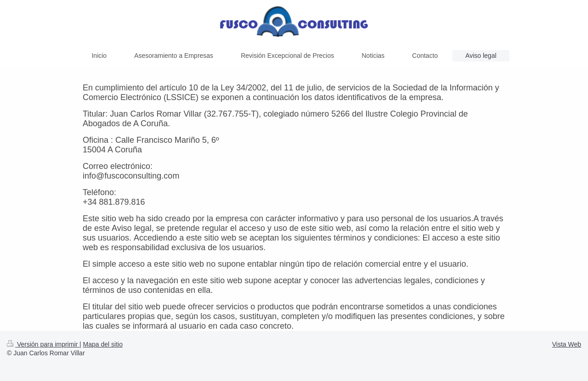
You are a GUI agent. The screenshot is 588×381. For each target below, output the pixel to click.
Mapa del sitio (103, 344)
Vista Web (567, 344)
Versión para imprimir (43, 344)
